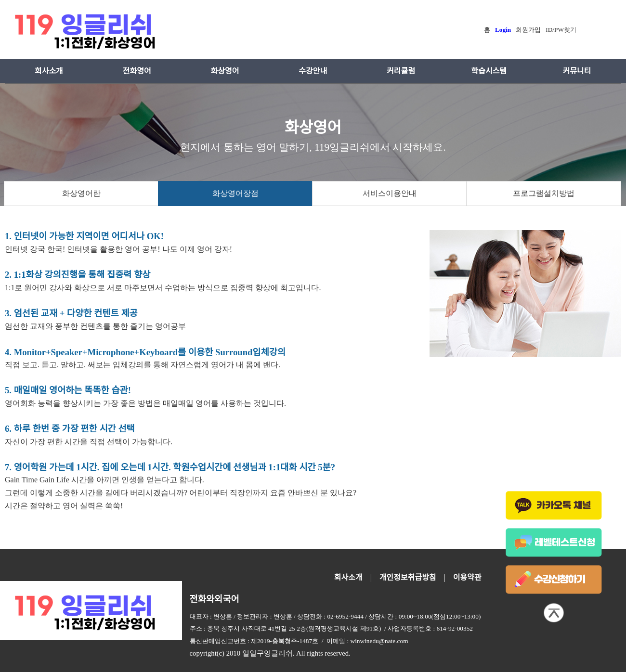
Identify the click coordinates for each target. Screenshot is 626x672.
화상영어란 (81, 193)
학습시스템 (489, 71)
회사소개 (49, 71)
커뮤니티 (577, 71)
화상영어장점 (235, 193)
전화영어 (137, 71)
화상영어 (225, 71)
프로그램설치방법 (544, 193)
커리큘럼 (401, 71)
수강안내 (313, 71)
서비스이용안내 (390, 193)
